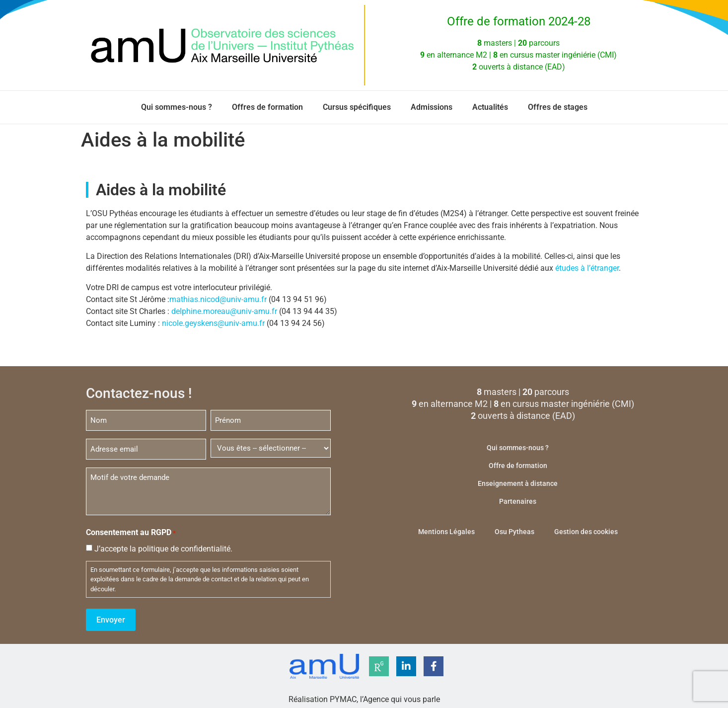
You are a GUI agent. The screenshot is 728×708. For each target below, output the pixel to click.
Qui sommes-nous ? (177, 107)
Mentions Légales (446, 532)
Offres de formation (267, 107)
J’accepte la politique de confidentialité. (163, 547)
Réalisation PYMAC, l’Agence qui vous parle (364, 697)
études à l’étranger (587, 268)
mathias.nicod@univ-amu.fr (218, 299)
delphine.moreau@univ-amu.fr (224, 311)
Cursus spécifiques (357, 107)
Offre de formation (518, 466)
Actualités (490, 107)
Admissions (432, 107)
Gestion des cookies (586, 532)
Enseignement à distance (518, 483)
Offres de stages (558, 107)
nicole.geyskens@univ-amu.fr (213, 323)
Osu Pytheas (514, 532)
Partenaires (518, 501)
